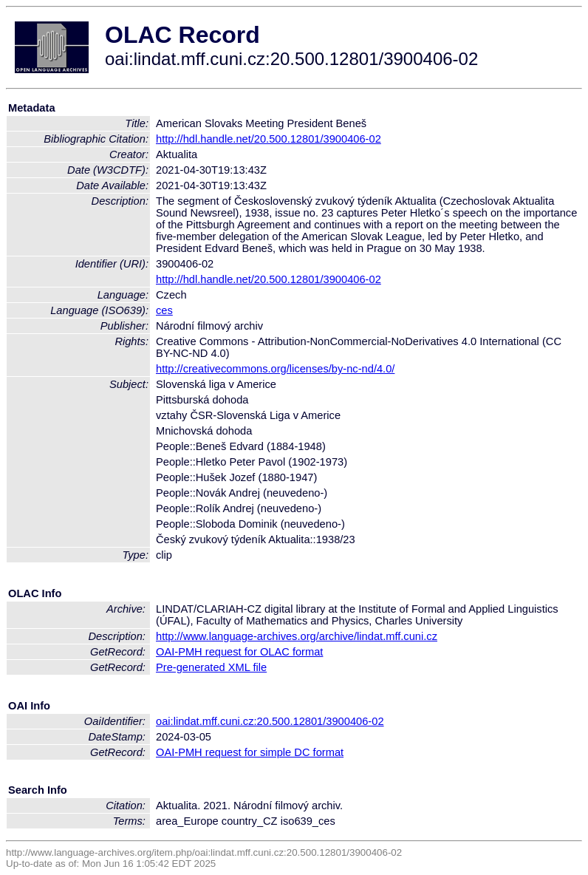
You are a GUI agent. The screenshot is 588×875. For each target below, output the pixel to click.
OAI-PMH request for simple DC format (250, 752)
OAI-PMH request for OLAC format (239, 652)
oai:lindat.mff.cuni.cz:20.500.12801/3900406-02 (270, 721)
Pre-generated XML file (211, 667)
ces (164, 310)
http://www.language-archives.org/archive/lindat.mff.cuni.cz (297, 636)
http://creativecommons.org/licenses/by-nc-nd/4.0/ (275, 369)
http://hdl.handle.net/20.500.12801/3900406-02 (269, 139)
